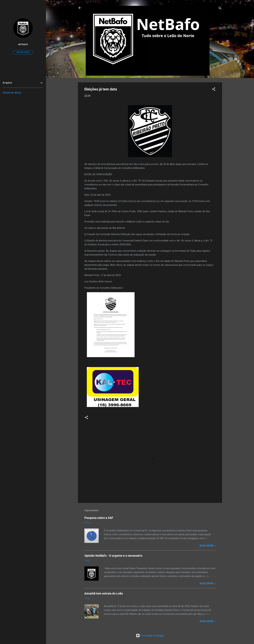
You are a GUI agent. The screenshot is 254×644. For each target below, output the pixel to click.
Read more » (208, 546)
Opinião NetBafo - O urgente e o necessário (113, 556)
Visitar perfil (23, 52)
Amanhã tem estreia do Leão (104, 593)
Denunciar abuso (12, 93)
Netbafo (23, 44)
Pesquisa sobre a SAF (99, 518)
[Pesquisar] (220, 9)
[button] (214, 90)
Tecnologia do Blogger (150, 636)
